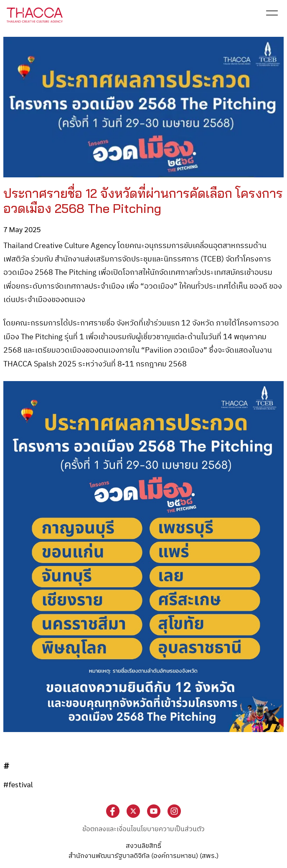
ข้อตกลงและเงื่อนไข (109, 829)
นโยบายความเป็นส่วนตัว (171, 829)
